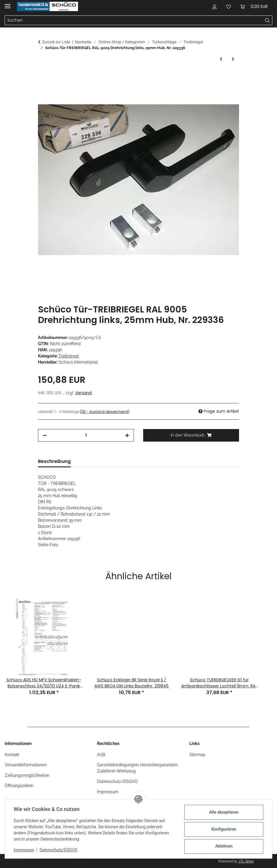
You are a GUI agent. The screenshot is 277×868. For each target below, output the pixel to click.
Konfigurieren (223, 829)
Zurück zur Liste (56, 42)
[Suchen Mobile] (134, 20)
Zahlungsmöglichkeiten (27, 775)
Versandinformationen (26, 765)
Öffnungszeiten (19, 786)
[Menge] (86, 435)
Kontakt (12, 755)
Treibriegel (69, 356)
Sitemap (197, 755)
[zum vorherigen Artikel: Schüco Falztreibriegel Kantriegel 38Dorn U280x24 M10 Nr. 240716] (221, 59)
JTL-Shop (246, 861)
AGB (101, 755)
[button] (214, 6)
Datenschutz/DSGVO (59, 850)
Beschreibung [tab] (54, 461)
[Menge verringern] (45, 435)
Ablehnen (223, 846)
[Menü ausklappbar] (8, 4)
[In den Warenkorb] (43, 76)
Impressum (25, 850)
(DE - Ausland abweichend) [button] (105, 412)
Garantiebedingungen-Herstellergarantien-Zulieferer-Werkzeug (138, 768)
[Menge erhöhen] (127, 435)
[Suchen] (268, 20)
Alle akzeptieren (223, 812)
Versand (83, 393)
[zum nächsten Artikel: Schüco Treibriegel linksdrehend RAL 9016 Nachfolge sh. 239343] (233, 59)
